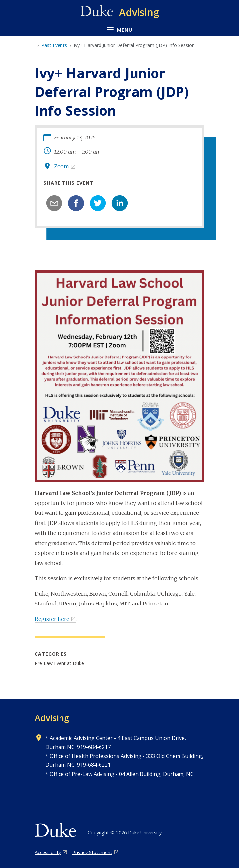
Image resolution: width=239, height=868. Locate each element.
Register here (52, 619)
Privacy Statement (92, 852)
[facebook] (76, 203)
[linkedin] (120, 203)
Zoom (61, 166)
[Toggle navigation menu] (119, 29)
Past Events (54, 45)
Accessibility (48, 852)
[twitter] (98, 203)
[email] (54, 203)
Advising (52, 718)
